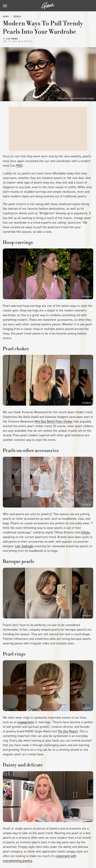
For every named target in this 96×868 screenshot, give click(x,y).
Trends (17, 17)
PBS (19, 166)
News (6, 17)
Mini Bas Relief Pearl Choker (54, 421)
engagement (26, 722)
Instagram (87, 296)
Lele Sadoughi (24, 546)
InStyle (85, 532)
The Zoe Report (68, 731)
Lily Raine (12, 39)
